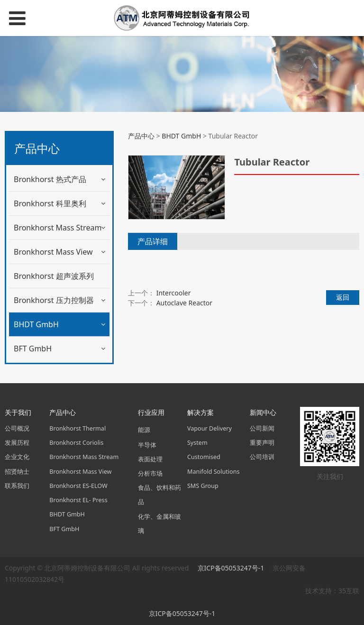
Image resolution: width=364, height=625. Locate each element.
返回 (343, 297)
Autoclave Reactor (184, 303)
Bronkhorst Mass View (53, 252)
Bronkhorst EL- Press (78, 500)
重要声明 (262, 443)
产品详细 (153, 241)
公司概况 (17, 428)
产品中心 (141, 136)
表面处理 (150, 459)
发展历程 (17, 443)
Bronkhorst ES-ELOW (78, 486)
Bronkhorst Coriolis (76, 443)
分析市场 (150, 473)
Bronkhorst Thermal (77, 428)
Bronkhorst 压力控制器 (54, 300)
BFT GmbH (33, 349)
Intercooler (174, 293)
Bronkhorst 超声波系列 (54, 276)
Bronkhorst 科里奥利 (50, 203)
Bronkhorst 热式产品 (50, 179)
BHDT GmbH (36, 324)
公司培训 (262, 457)
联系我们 (17, 486)
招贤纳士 (17, 472)
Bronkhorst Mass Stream (58, 228)
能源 (144, 430)
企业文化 (17, 457)
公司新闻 (262, 428)
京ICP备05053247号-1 (232, 568)
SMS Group (203, 486)
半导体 (147, 445)
